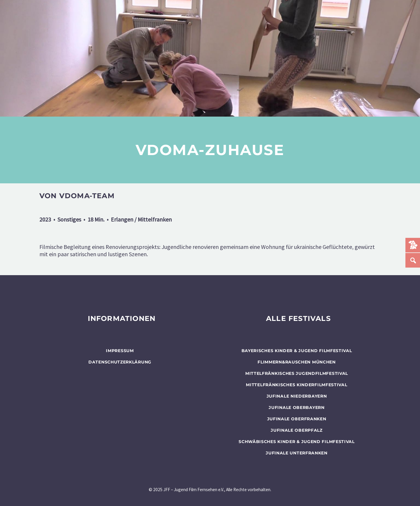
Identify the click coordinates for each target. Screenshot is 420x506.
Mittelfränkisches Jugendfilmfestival (297, 373)
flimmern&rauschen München (297, 362)
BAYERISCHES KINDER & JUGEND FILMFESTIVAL (297, 351)
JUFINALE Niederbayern (297, 396)
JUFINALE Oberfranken (297, 419)
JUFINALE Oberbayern (296, 407)
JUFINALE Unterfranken (297, 453)
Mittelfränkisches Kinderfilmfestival (296, 385)
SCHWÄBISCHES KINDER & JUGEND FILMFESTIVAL (297, 442)
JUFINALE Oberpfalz (297, 430)
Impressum (120, 351)
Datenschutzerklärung (120, 362)
